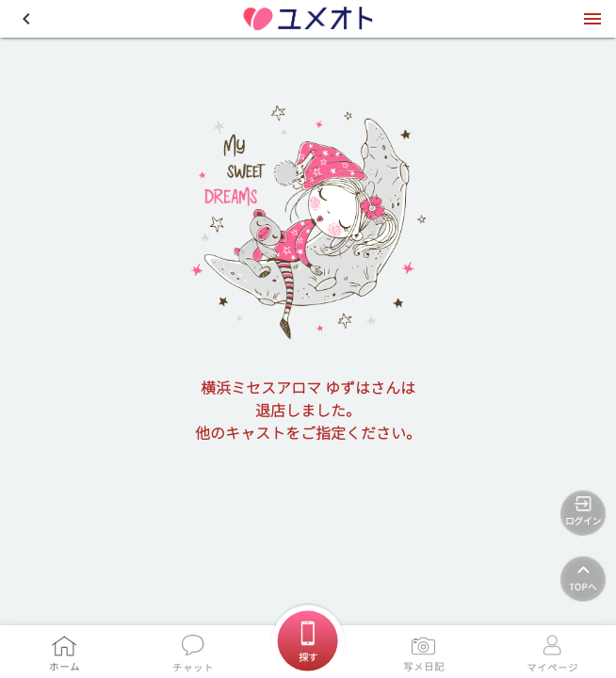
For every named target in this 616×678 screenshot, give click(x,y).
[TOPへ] (583, 579)
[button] (26, 19)
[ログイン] (583, 513)
